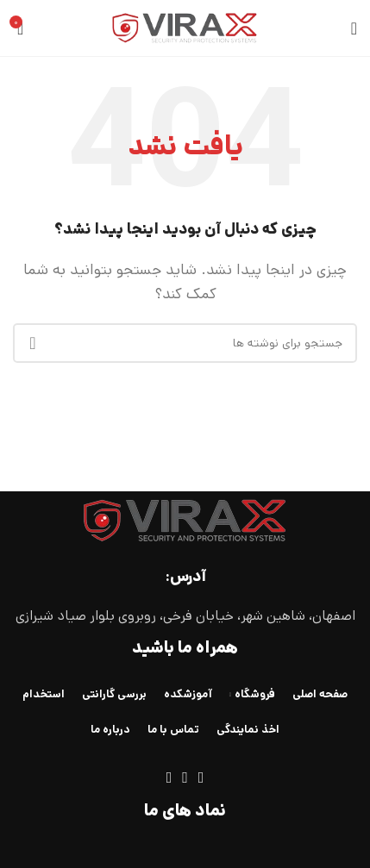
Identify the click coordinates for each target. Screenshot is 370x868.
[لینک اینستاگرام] (201, 777)
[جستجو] (185, 343)
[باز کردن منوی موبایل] (354, 28)
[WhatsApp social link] (185, 777)
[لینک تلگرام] (169, 777)
